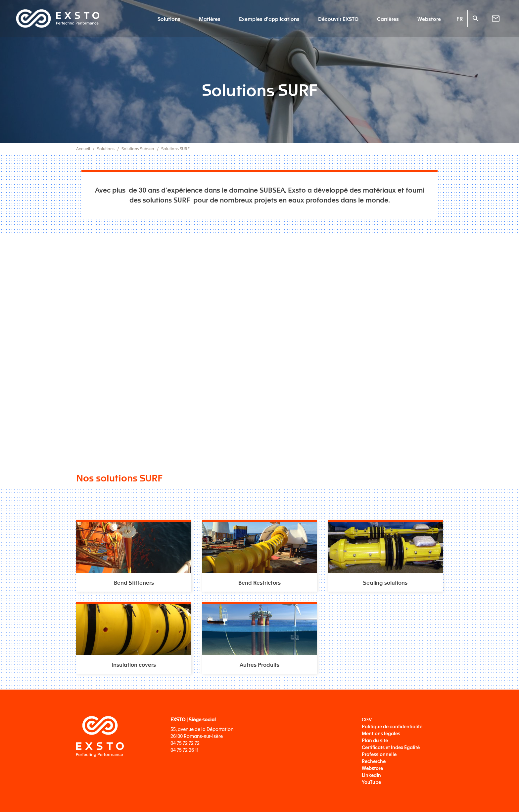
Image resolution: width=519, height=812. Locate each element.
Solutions (169, 19)
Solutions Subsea (138, 149)
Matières (210, 19)
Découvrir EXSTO (338, 19)
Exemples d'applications (269, 19)
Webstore (429, 19)
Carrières (388, 19)
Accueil (83, 149)
